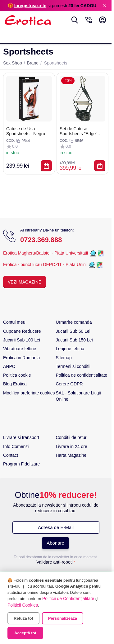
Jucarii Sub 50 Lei (73, 331)
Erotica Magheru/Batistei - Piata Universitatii (46, 253)
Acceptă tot (25, 633)
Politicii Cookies (23, 605)
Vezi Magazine (25, 282)
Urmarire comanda (74, 322)
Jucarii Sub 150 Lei (74, 340)
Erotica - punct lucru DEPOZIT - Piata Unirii (46, 265)
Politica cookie (17, 375)
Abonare (55, 543)
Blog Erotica (15, 384)
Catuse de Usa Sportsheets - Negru (26, 131)
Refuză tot (23, 618)
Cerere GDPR (69, 384)
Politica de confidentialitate (82, 375)
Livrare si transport (21, 437)
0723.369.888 (41, 240)
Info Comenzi (16, 446)
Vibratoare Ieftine (20, 349)
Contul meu (14, 322)
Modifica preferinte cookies (29, 393)
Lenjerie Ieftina (70, 349)
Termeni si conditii (73, 366)
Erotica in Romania (21, 358)
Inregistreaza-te (30, 6)
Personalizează (63, 618)
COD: (11, 141)
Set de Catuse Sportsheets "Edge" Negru (78, 131)
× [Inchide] (105, 6)
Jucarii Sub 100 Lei (22, 340)
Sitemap (64, 358)
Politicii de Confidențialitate (68, 599)
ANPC (9, 366)
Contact (11, 455)
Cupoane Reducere (22, 331)
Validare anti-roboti (54, 562)
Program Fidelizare (21, 464)
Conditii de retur (71, 437)
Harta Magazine (71, 455)
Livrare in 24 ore (72, 446)
